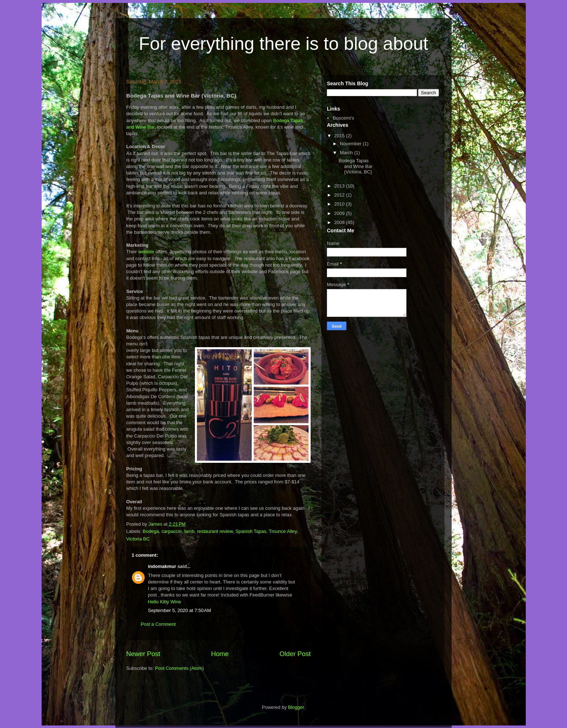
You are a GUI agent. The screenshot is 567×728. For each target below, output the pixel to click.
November (351, 144)
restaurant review (215, 531)
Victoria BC (138, 539)
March (347, 153)
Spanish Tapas (251, 531)
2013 (340, 186)
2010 (340, 204)
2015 (340, 136)
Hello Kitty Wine (165, 602)
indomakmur (162, 566)
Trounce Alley (283, 531)
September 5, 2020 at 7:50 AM (180, 610)
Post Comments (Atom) (180, 668)
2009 (340, 213)
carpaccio (172, 531)
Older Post (295, 654)
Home (220, 654)
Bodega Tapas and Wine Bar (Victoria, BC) (355, 166)
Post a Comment (158, 624)
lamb (189, 531)
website (147, 252)
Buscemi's (343, 118)
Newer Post (143, 654)
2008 (340, 222)
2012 (340, 195)
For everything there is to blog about (283, 44)
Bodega (151, 531)
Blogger (296, 707)
